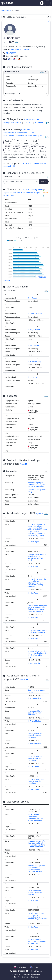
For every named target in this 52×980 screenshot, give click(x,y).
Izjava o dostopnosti (30, 977)
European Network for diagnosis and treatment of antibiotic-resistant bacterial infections (37, 844)
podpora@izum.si (34, 971)
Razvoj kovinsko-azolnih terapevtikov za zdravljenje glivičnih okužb (37, 557)
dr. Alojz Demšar (34, 663)
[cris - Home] (7, 3)
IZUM (16, 974)
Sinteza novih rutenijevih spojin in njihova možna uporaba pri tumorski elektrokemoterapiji (37, 609)
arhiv (14, 166)
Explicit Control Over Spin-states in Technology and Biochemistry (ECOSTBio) (37, 916)
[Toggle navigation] (48, 3)
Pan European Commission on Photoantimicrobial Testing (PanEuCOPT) (36, 817)
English (34, 967)
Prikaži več (40, 277)
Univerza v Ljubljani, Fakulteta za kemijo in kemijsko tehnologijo (36, 485)
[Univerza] (21, 182)
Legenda (39, 514)
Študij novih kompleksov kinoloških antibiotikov (37, 631)
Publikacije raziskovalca (15, 17)
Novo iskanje (6, 10)
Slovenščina (20, 967)
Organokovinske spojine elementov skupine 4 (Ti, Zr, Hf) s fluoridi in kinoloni (37, 654)
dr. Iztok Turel (33, 566)
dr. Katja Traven (34, 330)
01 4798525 (10, 53)
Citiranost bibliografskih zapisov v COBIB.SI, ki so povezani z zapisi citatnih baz (23, 192)
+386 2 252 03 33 (18, 971)
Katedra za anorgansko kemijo (37, 490)
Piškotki (18, 977)
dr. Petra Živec (33, 377)
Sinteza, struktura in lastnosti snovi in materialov (36, 781)
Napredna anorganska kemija (37, 691)
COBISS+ (39, 122)
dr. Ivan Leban (33, 767)
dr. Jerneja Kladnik (35, 314)
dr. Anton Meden (34, 698)
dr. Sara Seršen (34, 345)
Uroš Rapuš (32, 298)
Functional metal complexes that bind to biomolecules (37, 942)
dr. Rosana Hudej (35, 361)
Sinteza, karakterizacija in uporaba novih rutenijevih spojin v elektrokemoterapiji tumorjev (37, 583)
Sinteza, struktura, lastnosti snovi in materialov (35, 713)
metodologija (27, 130)
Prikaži (44, 182)
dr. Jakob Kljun (33, 542)
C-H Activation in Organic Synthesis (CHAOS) (35, 892)
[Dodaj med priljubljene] (48, 22)
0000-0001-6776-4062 (20, 49)
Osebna (28, 122)
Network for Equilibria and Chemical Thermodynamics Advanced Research (36, 869)
